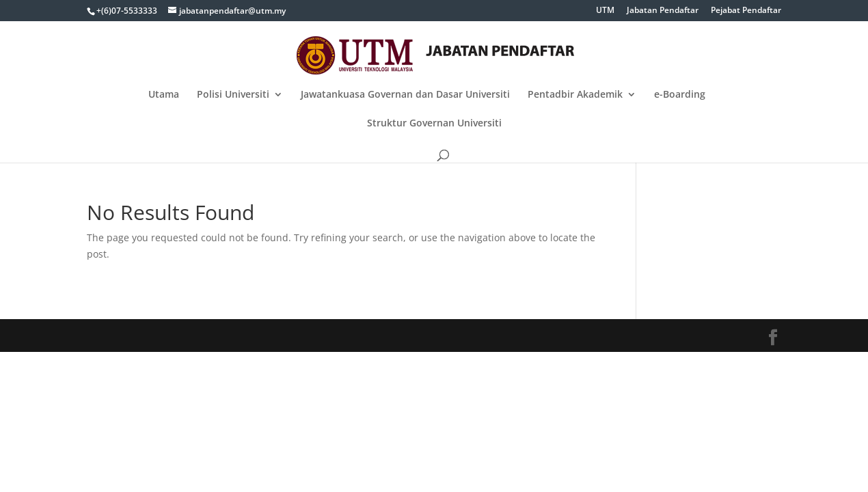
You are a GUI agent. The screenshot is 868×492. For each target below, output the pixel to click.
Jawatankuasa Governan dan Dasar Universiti (405, 95)
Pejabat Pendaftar (746, 11)
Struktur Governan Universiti (434, 124)
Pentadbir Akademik (575, 95)
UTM (605, 11)
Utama (164, 95)
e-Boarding (680, 95)
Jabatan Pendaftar (663, 11)
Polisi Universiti (233, 95)
